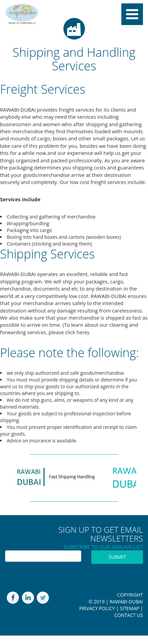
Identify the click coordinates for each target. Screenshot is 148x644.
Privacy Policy (97, 608)
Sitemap (130, 608)
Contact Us (129, 615)
